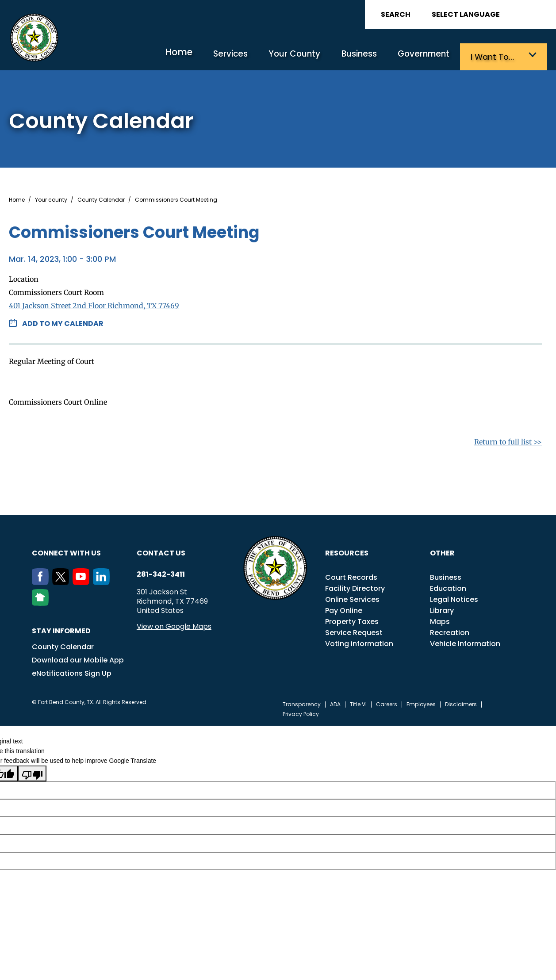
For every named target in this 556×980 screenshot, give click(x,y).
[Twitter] (62, 581)
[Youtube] (83, 581)
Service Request (354, 631)
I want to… (491, 56)
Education (448, 587)
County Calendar (101, 199)
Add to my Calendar (63, 322)
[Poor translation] (32, 772)
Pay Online (344, 609)
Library (442, 609)
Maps (440, 620)
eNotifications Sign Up (72, 672)
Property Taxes (352, 620)
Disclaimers (461, 703)
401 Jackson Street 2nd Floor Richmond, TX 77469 (94, 304)
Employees (421, 703)
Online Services (352, 598)
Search (396, 14)
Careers (387, 703)
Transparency (302, 703)
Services (237, 56)
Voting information (359, 642)
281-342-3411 (161, 573)
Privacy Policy (301, 713)
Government (424, 56)
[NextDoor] (42, 602)
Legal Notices (454, 598)
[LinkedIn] (103, 581)
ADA (335, 703)
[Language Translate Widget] (491, 14)
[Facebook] (42, 581)
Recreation (450, 631)
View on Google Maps (174, 625)
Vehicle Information (465, 642)
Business (361, 56)
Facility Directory (355, 587)
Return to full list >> (508, 440)
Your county (51, 199)
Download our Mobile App (78, 659)
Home (188, 55)
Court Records (351, 576)
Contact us (161, 552)
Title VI (358, 703)
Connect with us (66, 552)
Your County (299, 56)
